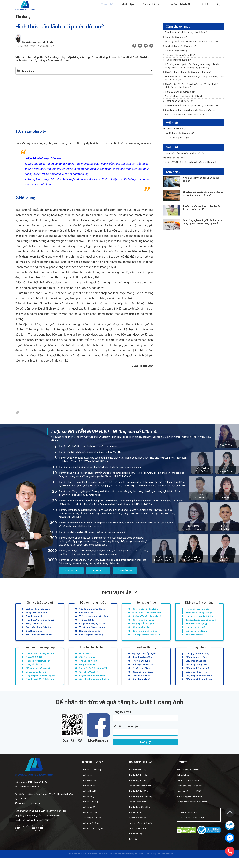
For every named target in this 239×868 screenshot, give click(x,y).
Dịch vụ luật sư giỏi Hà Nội (188, 780)
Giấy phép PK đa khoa (196, 679)
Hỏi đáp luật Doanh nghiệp (142, 807)
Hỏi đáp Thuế (136, 823)
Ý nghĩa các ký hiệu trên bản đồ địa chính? (203, 187)
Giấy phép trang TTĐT (197, 671)
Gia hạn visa (85, 659)
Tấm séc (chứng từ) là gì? (178, 65)
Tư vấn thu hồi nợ (141, 675)
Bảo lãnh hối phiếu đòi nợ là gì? (181, 50)
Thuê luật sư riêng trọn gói (199, 616)
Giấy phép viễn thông (196, 663)
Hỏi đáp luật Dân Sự (139, 780)
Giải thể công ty (34, 636)
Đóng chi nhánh (34, 628)
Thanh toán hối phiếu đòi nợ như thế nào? (186, 35)
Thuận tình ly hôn (141, 682)
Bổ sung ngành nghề (36, 679)
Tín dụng (26, 17)
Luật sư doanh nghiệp (40, 652)
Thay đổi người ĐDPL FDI (38, 667)
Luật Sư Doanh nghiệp (94, 780)
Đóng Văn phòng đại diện (38, 632)
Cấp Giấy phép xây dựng (91, 640)
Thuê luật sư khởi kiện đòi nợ (190, 796)
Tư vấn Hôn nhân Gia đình (142, 796)
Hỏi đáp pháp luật (179, 7)
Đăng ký (154, 750)
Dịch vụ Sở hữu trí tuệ (94, 828)
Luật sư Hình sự (91, 791)
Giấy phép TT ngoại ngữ (198, 675)
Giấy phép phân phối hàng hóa (41, 682)
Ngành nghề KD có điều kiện (40, 686)
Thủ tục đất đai (87, 624)
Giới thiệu (125, 7)
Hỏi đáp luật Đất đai (139, 791)
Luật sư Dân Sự (146, 652)
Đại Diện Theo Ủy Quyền (144, 659)
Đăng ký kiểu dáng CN (143, 628)
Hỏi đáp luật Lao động (140, 801)
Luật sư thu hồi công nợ (95, 839)
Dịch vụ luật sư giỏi (40, 605)
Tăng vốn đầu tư (34, 671)
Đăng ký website (87, 671)
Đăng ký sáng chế (141, 632)
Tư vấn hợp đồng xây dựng (92, 632)
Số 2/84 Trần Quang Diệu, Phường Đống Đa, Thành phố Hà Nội (46, 802)
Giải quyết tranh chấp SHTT (146, 640)
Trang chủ (103, 7)
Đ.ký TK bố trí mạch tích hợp (147, 616)
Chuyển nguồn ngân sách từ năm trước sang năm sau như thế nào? (202, 201)
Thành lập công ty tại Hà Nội (190, 801)
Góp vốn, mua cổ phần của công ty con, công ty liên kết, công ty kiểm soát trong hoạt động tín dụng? (191, 72)
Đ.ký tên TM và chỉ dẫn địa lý (147, 620)
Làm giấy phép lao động (197, 659)
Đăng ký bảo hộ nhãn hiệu (145, 612)
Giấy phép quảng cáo (196, 667)
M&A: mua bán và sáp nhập (39, 640)
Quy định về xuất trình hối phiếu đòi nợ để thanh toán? (193, 115)
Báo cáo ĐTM (86, 616)
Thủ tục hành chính (93, 652)
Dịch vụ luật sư (149, 7)
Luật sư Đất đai (91, 796)
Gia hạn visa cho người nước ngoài (192, 812)
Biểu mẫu (135, 849)
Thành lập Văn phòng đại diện (41, 624)
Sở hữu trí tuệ (146, 605)
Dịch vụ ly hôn (183, 785)
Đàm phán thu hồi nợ (143, 679)
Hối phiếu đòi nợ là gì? (176, 40)
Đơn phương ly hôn (142, 686)
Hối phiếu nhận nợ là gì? (177, 55)
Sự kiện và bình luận (139, 828)
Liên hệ (203, 7)
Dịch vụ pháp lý (120, 596)
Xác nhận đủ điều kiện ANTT (93, 675)
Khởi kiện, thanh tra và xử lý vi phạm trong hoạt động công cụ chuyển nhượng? (192, 85)
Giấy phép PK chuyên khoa (199, 682)
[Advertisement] (84, 103)
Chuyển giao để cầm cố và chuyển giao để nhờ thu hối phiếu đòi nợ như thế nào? (192, 94)
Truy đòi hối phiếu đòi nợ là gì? (180, 60)
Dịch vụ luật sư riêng (199, 605)
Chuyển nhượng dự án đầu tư (94, 628)
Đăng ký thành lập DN (36, 616)
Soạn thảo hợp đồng (142, 663)
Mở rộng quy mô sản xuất (38, 675)
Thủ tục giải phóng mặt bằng (94, 620)
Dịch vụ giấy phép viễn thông (190, 807)
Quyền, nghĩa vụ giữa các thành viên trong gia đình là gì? (201, 215)
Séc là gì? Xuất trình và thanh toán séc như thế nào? (192, 45)
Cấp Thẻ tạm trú (87, 663)
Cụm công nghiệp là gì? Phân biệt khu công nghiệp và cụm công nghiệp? (202, 231)
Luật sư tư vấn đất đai (197, 636)
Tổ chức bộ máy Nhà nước (142, 833)
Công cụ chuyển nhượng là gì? (180, 100)
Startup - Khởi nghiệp (197, 628)
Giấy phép (199, 652)
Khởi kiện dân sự (194, 640)
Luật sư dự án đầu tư (93, 833)
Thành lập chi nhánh (36, 620)
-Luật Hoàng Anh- (94, 864)
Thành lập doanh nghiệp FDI (40, 659)
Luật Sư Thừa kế (91, 801)
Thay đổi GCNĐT (34, 663)
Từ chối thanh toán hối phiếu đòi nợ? (184, 105)
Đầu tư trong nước (93, 605)
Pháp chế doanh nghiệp (197, 612)
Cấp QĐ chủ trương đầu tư (92, 612)
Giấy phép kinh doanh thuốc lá (94, 686)
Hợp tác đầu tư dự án (90, 636)
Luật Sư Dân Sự (91, 785)
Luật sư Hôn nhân (92, 823)
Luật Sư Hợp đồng (92, 812)
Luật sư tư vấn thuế (195, 632)
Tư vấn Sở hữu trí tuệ (140, 812)
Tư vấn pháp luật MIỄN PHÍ (189, 791)
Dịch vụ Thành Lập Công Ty (39, 612)
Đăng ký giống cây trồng (144, 636)
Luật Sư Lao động (92, 817)
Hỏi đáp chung (137, 844)
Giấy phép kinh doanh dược (199, 686)
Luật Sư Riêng (90, 807)
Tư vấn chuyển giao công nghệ (201, 624)
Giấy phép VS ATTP (89, 679)
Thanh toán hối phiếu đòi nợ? (180, 110)
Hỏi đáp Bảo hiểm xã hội (141, 817)
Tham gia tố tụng (141, 667)
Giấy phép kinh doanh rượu (93, 682)
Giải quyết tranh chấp (143, 671)
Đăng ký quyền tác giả (143, 624)
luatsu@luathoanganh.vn (30, 811)
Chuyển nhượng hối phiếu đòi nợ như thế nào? (188, 78)
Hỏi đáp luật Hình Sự (139, 785)
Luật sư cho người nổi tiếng (200, 620)
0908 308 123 (25, 806)
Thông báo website (89, 667)
